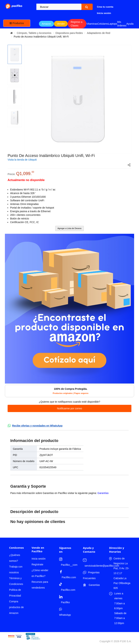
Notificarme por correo (70, 408)
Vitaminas (92, 24)
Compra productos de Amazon (16, 607)
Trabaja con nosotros (16, 570)
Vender (61, 24)
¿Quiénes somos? (15, 558)
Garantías (103, 493)
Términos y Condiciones (16, 581)
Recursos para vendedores (40, 585)
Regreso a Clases (76, 24)
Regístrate (37, 564)
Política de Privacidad (15, 593)
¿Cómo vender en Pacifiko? (40, 573)
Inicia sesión (38, 559)
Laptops (113, 24)
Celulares (103, 24)
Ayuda (130, 24)
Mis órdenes (122, 24)
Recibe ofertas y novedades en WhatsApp (37, 426)
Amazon (46, 24)
